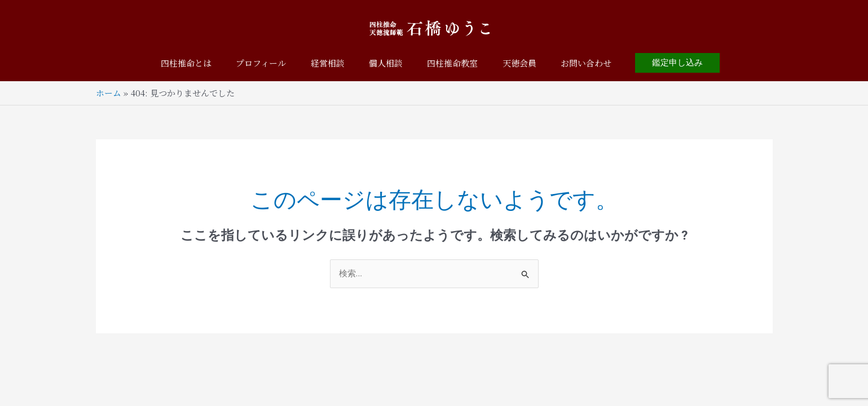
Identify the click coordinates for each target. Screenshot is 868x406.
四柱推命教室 (456, 63)
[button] (690, 63)
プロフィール (254, 63)
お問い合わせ (597, 63)
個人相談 (386, 63)
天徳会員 (527, 63)
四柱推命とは (175, 63)
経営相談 (324, 63)
